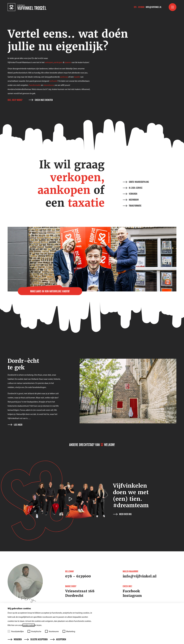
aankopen (58, 62)
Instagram (132, 596)
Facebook (131, 591)
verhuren (53, 81)
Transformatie (35, 85)
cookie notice (29, 625)
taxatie (77, 77)
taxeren (68, 62)
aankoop (64, 77)
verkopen (49, 62)
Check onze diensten (41, 100)
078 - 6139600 (139, 7)
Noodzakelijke (16, 631)
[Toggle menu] (173, 7)
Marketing (69, 631)
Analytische (34, 631)
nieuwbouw (49, 85)
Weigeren (15, 639)
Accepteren (58, 639)
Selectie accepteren (36, 639)
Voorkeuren (52, 631)
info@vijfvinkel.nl (154, 7)
